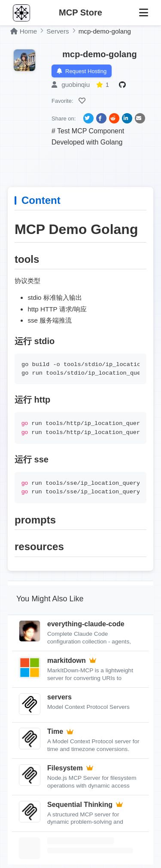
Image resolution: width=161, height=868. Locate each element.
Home (24, 31)
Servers (58, 31)
